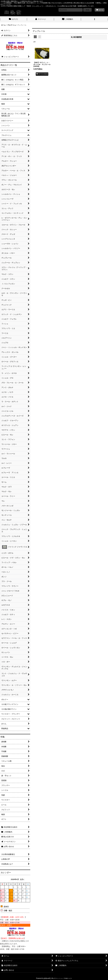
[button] (94, 19)
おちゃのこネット (50, 978)
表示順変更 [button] (76, 37)
